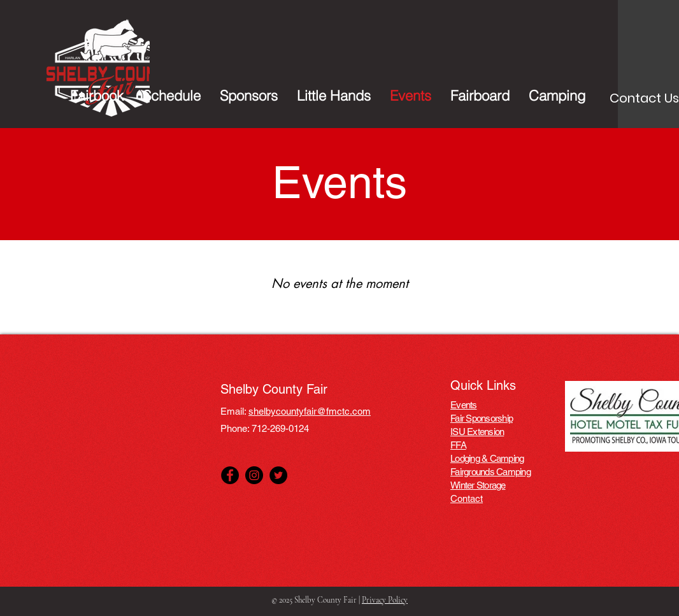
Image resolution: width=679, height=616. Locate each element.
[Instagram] (254, 475)
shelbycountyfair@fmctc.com (310, 411)
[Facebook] (230, 475)
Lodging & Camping (487, 458)
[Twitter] (278, 475)
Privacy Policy (385, 600)
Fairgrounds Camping (490, 472)
